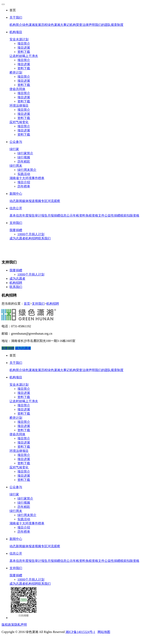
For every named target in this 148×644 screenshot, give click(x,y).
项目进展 (24, 48)
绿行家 (14, 149)
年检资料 (79, 215)
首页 (27, 304)
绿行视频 (24, 157)
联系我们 (44, 238)
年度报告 (28, 215)
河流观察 (54, 201)
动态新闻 (16, 201)
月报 (51, 215)
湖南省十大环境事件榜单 (27, 178)
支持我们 (38, 304)
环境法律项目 (19, 106)
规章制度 (117, 25)
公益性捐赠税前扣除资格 (122, 215)
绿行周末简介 (27, 170)
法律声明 (89, 25)
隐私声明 (21, 625)
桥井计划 (16, 72)
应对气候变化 (19, 122)
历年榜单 (24, 186)
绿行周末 (16, 166)
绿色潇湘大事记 (59, 25)
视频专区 (41, 201)
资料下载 (24, 52)
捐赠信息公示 (63, 215)
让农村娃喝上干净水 (24, 56)
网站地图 (104, 632)
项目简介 (24, 43)
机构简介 (16, 25)
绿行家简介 (25, 153)
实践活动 (24, 174)
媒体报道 (28, 201)
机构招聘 (32, 238)
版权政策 (8, 625)
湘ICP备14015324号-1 (80, 632)
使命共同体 (17, 89)
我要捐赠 (16, 230)
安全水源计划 (19, 39)
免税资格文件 (95, 215)
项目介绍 (24, 182)
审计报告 (41, 215)
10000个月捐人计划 (31, 234)
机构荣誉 (76, 25)
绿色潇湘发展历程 (35, 25)
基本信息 (16, 215)
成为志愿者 (17, 238)
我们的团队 (103, 25)
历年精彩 (24, 161)
